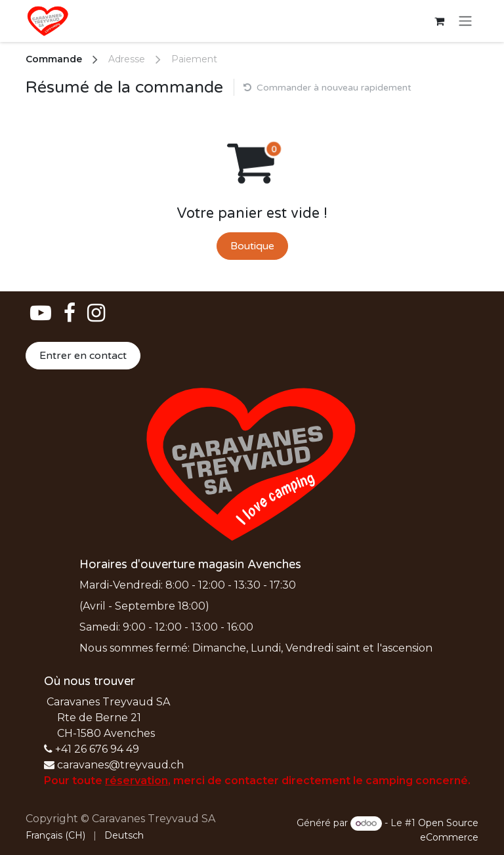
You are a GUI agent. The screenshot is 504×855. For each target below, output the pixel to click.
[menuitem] (55, 836)
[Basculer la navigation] (465, 21)
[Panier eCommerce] (439, 21)
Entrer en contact (83, 356)
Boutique (252, 246)
